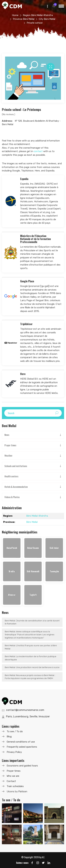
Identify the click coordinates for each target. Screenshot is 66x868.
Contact (11, 781)
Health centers (11, 476)
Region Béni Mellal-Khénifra (38, 15)
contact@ (25, 710)
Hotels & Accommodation (16, 487)
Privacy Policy (14, 752)
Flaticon (23, 791)
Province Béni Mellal (24, 19)
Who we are (13, 776)
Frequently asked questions (22, 747)
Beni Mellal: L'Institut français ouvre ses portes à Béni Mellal (31, 647)
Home (15, 15)
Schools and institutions (16, 466)
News (7, 435)
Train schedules (15, 786)
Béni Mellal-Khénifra (37, 516)
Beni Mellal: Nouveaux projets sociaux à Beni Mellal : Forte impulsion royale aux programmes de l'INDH (30, 677)
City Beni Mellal (47, 19)
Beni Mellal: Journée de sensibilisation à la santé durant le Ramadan (32, 622)
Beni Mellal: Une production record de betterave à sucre (32, 667)
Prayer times (10, 445)
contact (38, 151)
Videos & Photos (12, 497)
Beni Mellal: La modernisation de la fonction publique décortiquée (31, 658)
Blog (9, 737)
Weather (8, 455)
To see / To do (15, 731)
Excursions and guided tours (22, 766)
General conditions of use (21, 742)
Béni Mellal (32, 522)
